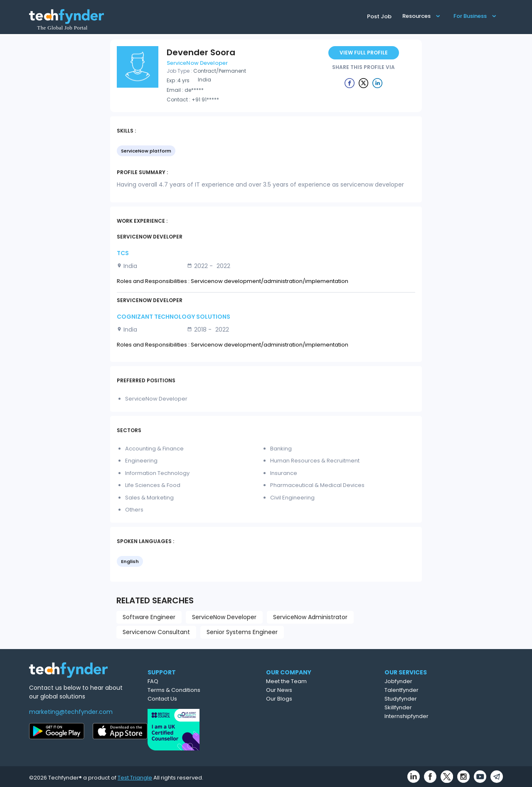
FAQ (186, 681)
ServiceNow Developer (224, 617)
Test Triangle (135, 775)
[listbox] (266, 152)
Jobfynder (436, 681)
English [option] (130, 561)
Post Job (379, 16)
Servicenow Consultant (156, 632)
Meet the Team (323, 681)
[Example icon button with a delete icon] (350, 83)
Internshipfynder (444, 716)
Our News (316, 690)
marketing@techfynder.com (71, 712)
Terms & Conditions (207, 690)
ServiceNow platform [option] (146, 151)
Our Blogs (316, 699)
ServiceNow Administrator (310, 617)
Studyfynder (438, 699)
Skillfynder (436, 707)
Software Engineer (149, 617)
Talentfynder (439, 690)
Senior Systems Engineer (242, 632)
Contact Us (195, 699)
